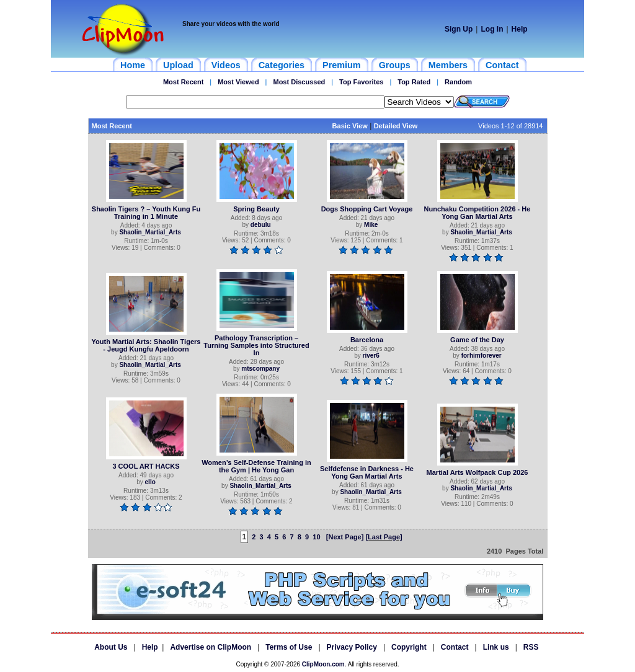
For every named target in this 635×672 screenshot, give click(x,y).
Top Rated (414, 82)
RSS (531, 647)
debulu (261, 225)
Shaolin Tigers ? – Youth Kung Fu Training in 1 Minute (146, 213)
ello (150, 482)
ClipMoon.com (323, 664)
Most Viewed (238, 82)
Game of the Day (477, 340)
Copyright (409, 647)
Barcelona (367, 340)
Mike (371, 225)
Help (520, 29)
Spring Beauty (256, 209)
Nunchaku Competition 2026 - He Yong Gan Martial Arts (477, 213)
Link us (496, 647)
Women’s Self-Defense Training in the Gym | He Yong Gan (256, 466)
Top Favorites (361, 82)
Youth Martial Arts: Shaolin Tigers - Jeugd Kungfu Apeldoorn (146, 345)
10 (316, 537)
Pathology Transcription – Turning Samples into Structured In (256, 345)
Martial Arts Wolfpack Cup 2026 (477, 472)
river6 (371, 356)
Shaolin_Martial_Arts (150, 232)
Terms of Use (289, 647)
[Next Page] (345, 537)
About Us (111, 647)
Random (458, 82)
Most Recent (183, 82)
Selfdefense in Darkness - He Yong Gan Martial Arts (367, 472)
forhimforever (482, 356)
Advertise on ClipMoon (211, 647)
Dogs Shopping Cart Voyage (367, 209)
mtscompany (260, 369)
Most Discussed (299, 82)
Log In (492, 29)
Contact (455, 647)
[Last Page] (384, 537)
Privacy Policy (352, 647)
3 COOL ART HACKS (146, 466)
